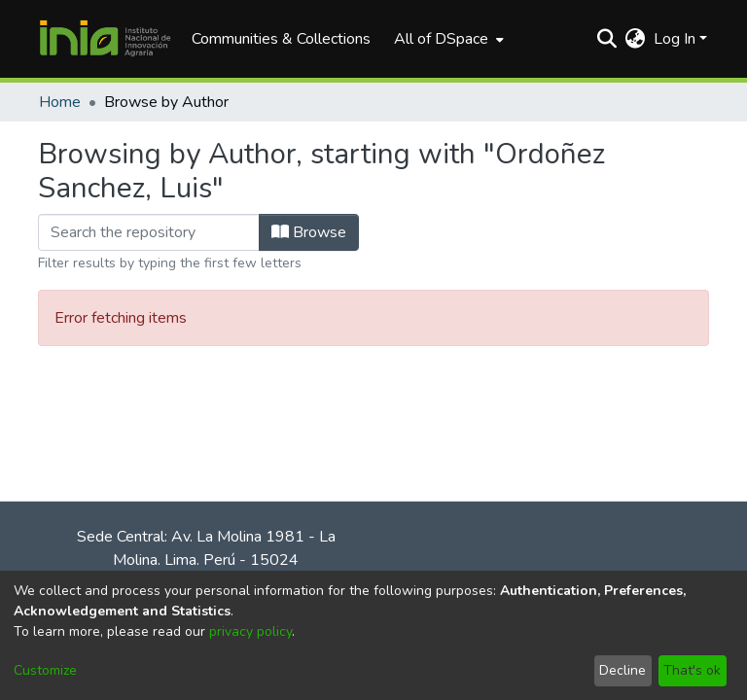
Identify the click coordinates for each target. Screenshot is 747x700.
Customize (45, 670)
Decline (622, 670)
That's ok (692, 670)
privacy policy (250, 631)
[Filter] (149, 232)
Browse (309, 232)
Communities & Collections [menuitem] (281, 39)
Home (60, 102)
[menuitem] (447, 39)
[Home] (105, 39)
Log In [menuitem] (675, 39)
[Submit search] (607, 39)
